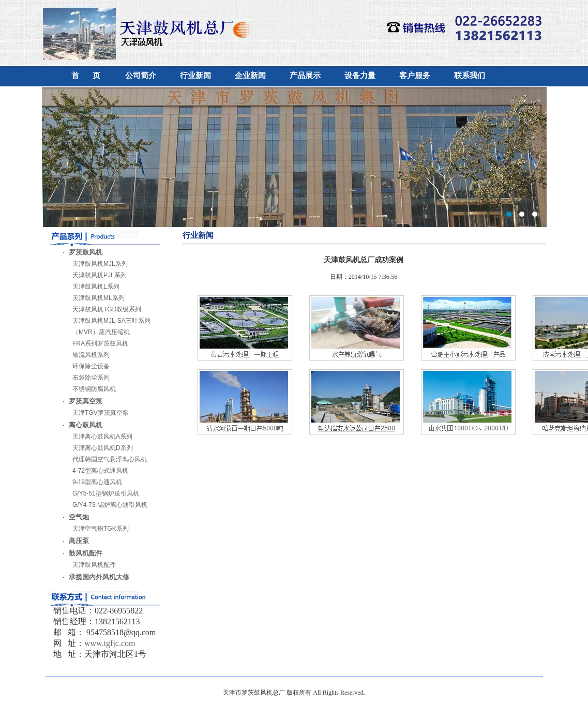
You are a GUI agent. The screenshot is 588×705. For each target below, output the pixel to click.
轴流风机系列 (84, 355)
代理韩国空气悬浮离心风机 (103, 459)
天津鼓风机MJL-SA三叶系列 (105, 321)
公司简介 (141, 76)
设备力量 (360, 76)
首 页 (86, 76)
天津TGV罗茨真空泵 (94, 413)
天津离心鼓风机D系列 (96, 448)
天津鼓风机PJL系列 (93, 275)
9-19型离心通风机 (91, 482)
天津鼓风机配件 (87, 565)
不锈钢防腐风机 (87, 389)
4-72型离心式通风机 (94, 471)
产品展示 (305, 76)
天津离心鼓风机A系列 (96, 437)
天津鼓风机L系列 (89, 287)
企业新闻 (250, 76)
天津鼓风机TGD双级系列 (100, 309)
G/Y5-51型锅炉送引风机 (99, 493)
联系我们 (470, 76)
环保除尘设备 (84, 366)
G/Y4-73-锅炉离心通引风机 (103, 505)
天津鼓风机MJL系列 (93, 264)
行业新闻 (195, 76)
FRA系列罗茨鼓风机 (94, 343)
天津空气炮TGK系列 (94, 529)
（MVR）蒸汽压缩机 (94, 332)
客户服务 (415, 76)
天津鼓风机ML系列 (92, 298)
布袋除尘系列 (84, 378)
